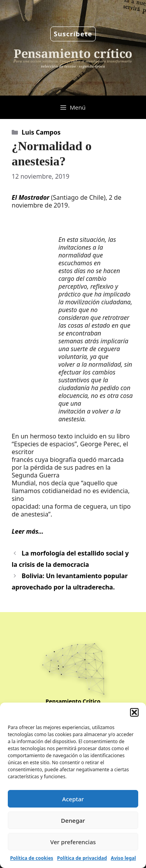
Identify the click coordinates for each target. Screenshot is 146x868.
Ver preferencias (73, 842)
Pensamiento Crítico (73, 701)
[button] (134, 712)
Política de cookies (32, 858)
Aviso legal (123, 858)
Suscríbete (73, 34)
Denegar (73, 820)
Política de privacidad (82, 858)
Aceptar (73, 799)
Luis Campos (41, 132)
